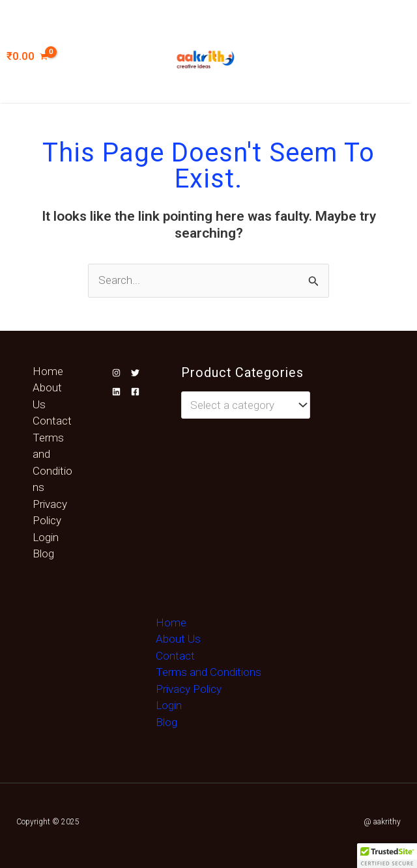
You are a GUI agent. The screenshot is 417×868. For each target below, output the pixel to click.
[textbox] (239, 405)
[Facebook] (135, 392)
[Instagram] (116, 373)
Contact (52, 421)
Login (46, 537)
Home (48, 371)
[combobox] (246, 405)
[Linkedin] (116, 392)
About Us (178, 639)
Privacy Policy (189, 689)
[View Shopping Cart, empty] (34, 56)
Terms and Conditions (208, 672)
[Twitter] (135, 373)
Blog (43, 553)
